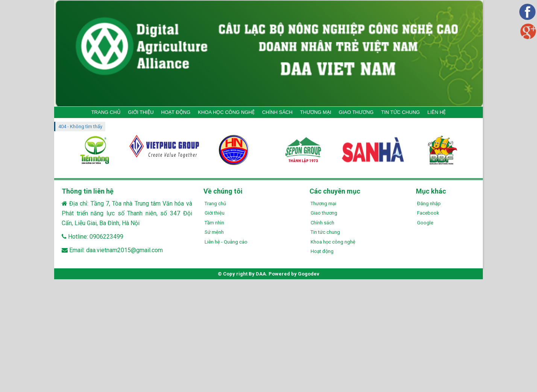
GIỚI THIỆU (141, 112)
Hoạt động (322, 251)
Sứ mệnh (214, 232)
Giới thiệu (215, 213)
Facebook (428, 213)
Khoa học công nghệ (333, 242)
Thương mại (323, 204)
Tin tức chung (325, 232)
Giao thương (324, 213)
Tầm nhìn (214, 223)
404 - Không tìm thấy (80, 126)
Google (425, 223)
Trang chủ (215, 204)
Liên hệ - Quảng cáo (226, 242)
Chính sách (322, 223)
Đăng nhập (429, 204)
